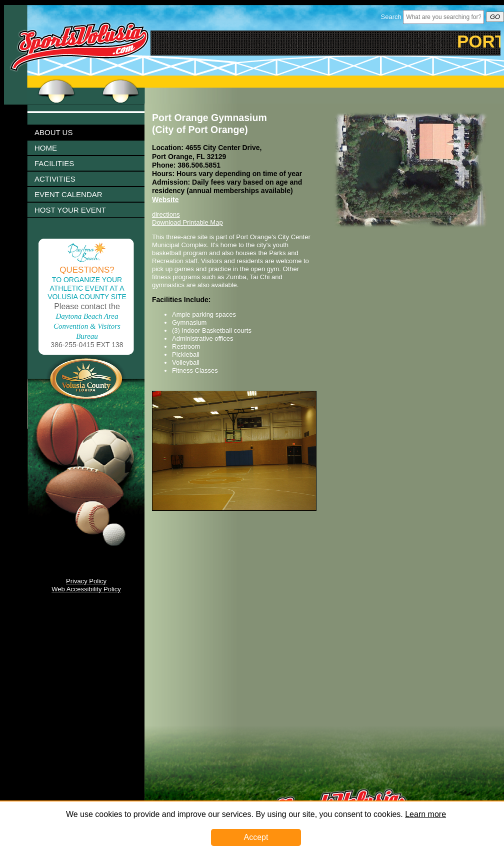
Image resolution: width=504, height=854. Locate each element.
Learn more (425, 814)
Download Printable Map (187, 222)
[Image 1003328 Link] (234, 509)
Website (165, 200)
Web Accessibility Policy (86, 589)
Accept (256, 837)
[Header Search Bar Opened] (443, 17)
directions (166, 214)
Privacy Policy (86, 581)
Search (391, 17)
